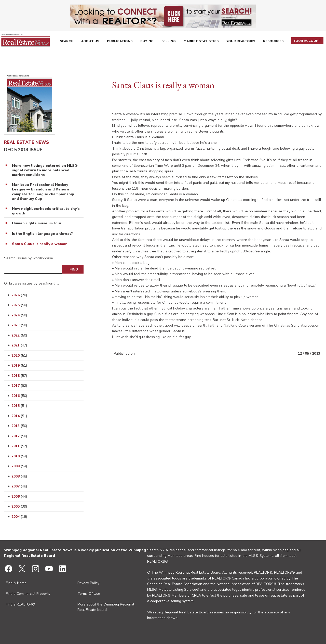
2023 (19, 325)
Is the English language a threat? (42, 234)
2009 (19, 466)
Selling (170, 42)
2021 (19, 345)
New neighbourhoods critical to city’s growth (46, 211)
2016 (19, 396)
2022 (19, 335)
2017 (19, 386)
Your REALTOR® (243, 42)
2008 (19, 476)
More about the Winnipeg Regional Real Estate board (106, 607)
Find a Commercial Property (28, 594)
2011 (19, 446)
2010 (19, 456)
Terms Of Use (89, 594)
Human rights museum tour (37, 223)
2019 (19, 365)
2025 (19, 305)
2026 (19, 295)
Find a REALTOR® (21, 604)
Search (66, 42)
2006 (19, 497)
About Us (90, 42)
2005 (19, 506)
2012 (19, 436)
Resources (275, 42)
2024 (19, 315)
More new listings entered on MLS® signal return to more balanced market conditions (45, 170)
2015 (19, 406)
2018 (19, 376)
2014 (19, 416)
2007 (19, 486)
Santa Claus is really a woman (40, 244)
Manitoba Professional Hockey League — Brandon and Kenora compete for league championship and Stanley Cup (43, 192)
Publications (120, 42)
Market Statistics (203, 42)
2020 (19, 356)
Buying (148, 42)
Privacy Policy (88, 583)
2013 (19, 426)
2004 (19, 517)
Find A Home (16, 583)
